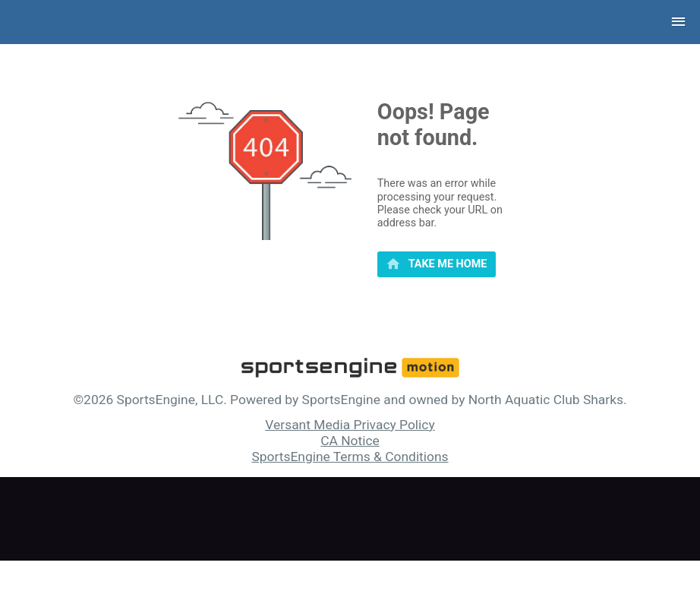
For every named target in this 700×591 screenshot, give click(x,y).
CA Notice (350, 441)
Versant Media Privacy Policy (350, 425)
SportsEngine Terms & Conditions (350, 457)
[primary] (437, 264)
